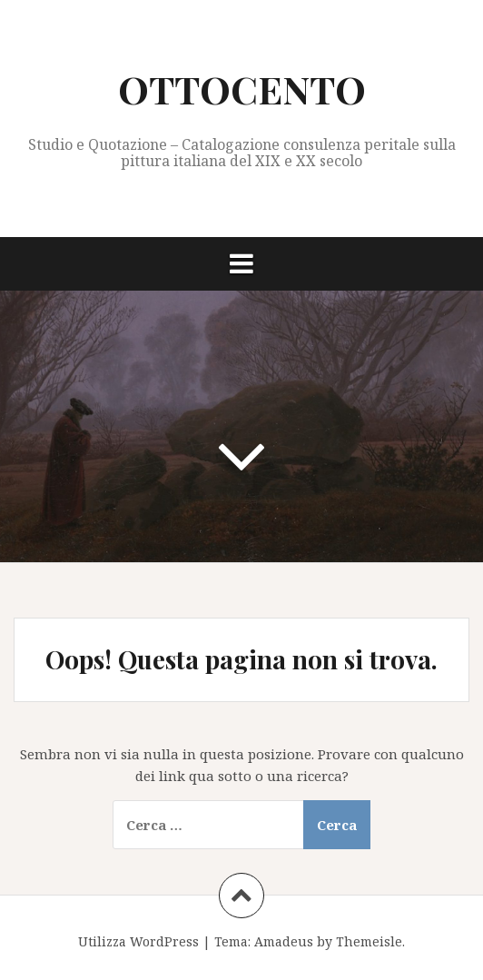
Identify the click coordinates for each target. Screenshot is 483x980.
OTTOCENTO (242, 89)
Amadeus (284, 941)
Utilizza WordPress (138, 941)
